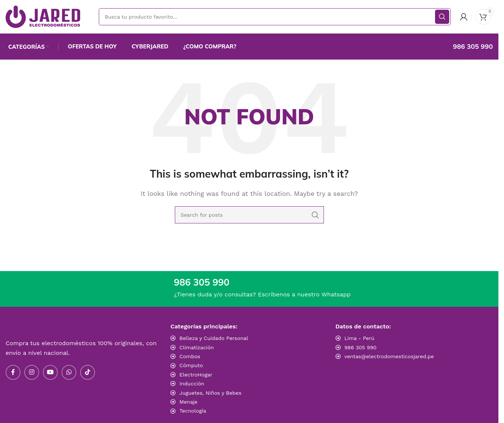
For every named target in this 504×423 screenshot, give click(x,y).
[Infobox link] (465, 47)
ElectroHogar (196, 375)
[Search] (275, 17)
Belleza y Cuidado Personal (214, 338)
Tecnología (193, 411)
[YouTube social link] (50, 372)
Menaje (188, 402)
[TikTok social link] (88, 372)
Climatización (196, 347)
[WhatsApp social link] (69, 372)
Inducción (192, 384)
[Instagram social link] (32, 372)
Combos (190, 356)
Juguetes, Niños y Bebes (210, 393)
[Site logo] (43, 16)
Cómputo (191, 365)
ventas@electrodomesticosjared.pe (389, 356)
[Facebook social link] (13, 372)
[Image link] (388, 372)
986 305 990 (360, 347)
